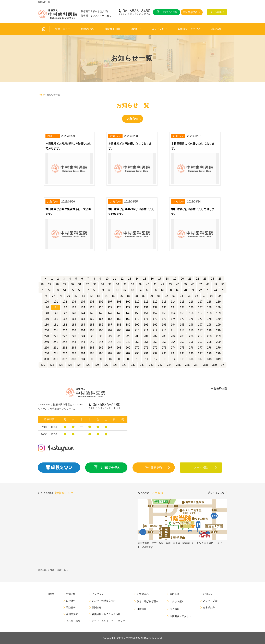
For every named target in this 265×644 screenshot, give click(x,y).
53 (57, 290)
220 (47, 336)
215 (182, 330)
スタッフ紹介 (159, 29)
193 (164, 325)
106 (101, 302)
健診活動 (142, 609)
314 (173, 359)
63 (132, 290)
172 (155, 319)
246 (101, 342)
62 (125, 290)
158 (209, 313)
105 (92, 302)
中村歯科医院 (219, 388)
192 (155, 325)
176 (191, 319)
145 (92, 313)
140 (47, 313)
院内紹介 (136, 29)
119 (218, 302)
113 (164, 302)
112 (155, 302)
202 (65, 330)
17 (160, 279)
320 (43, 365)
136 (191, 307)
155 (182, 313)
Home (41, 95)
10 (107, 279)
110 (137, 302)
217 (200, 330)
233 (164, 336)
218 (209, 330)
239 (218, 336)
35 (110, 284)
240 (47, 342)
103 (74, 302)
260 (47, 348)
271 (146, 348)
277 (200, 348)
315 (182, 359)
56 (80, 290)
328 (115, 365)
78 (61, 296)
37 (125, 284)
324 (79, 365)
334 (169, 365)
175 (182, 319)
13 (130, 279)
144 (83, 313)
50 (223, 284)
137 (200, 307)
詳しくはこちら (216, 492)
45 (185, 284)
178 (209, 319)
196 (191, 325)
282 (65, 353)
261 (56, 348)
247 (110, 342)
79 (68, 296)
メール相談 (201, 467)
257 (200, 342)
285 (92, 353)
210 (137, 330)
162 (65, 319)
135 (182, 307)
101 (56, 302)
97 (204, 296)
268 (119, 348)
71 (193, 290)
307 (110, 359)
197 (200, 325)
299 (218, 353)
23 (205, 279)
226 (101, 336)
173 (164, 319)
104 (83, 302)
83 (99, 296)
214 (173, 330)
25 (220, 279)
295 (182, 353)
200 (47, 330)
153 (164, 313)
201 (56, 330)
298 (209, 353)
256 (191, 342)
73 (208, 290)
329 (124, 365)
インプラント (99, 594)
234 (173, 336)
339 (215, 365)
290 (137, 353)
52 (50, 290)
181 (56, 325)
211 (146, 330)
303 (74, 359)
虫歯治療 (71, 594)
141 (56, 313)
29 (65, 284)
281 (56, 353)
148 (119, 313)
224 (83, 336)
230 (137, 336)
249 (128, 342)
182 (65, 325)
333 (160, 365)
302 (65, 359)
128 (119, 307)
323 (70, 365)
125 (92, 307)
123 (74, 307)
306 (101, 359)
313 (164, 359)
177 (200, 319)
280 (47, 353)
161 (56, 319)
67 (163, 290)
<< (45, 279)
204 (83, 330)
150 (137, 313)
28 (57, 284)
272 (155, 348)
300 (47, 359)
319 (218, 359)
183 (74, 325)
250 (137, 342)
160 (47, 319)
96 (197, 296)
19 (175, 279)
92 (166, 296)
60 (110, 290)
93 (174, 296)
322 (61, 365)
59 (102, 290)
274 (173, 348)
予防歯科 (71, 607)
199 (218, 325)
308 (119, 359)
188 (119, 325)
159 (218, 313)
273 (164, 348)
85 (114, 296)
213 (164, 330)
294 (173, 353)
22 (197, 279)
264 (83, 348)
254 (173, 342)
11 (115, 279)
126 (101, 307)
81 (83, 296)
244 (83, 342)
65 (148, 290)
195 (182, 325)
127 (110, 307)
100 (47, 302)
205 (92, 330)
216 (191, 330)
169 (128, 319)
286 (101, 353)
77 (53, 296)
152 (155, 313)
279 (218, 348)
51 (42, 290)
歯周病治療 (72, 614)
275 (182, 348)
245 (92, 342)
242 (65, 342)
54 (65, 290)
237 (200, 336)
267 (110, 348)
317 (200, 359)
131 (146, 307)
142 (65, 313)
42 (163, 284)
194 (173, 325)
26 (42, 284)
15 (145, 279)
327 (106, 365)
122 (65, 307)
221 (56, 336)
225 (92, 336)
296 (191, 353)
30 (72, 284)
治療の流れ (87, 29)
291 (146, 353)
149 (128, 313)
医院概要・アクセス (189, 29)
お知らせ (132, 119)
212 (155, 330)
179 (218, 319)
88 (136, 296)
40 (148, 284)
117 (200, 302)
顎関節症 (97, 607)
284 (83, 353)
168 (119, 319)
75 (223, 290)
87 (129, 296)
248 (119, 342)
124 (83, 307)
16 (152, 279)
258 (209, 342)
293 (164, 353)
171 (146, 319)
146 (101, 313)
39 (140, 284)
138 (209, 307)
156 (191, 313)
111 (146, 302)
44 (178, 284)
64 (140, 290)
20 (182, 279)
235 (182, 336)
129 (128, 307)
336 (188, 365)
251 (146, 342)
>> (223, 365)
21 (190, 279)
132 (155, 307)
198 (209, 325)
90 (151, 296)
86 (121, 296)
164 (83, 319)
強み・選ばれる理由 (148, 601)
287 (110, 353)
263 (74, 348)
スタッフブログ (211, 601)
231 (146, 336)
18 (167, 279)
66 (155, 290)
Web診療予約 (154, 467)
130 (137, 307)
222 (65, 336)
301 (56, 359)
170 (137, 319)
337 (196, 365)
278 (209, 348)
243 (74, 342)
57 (87, 290)
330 (133, 365)
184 (83, 325)
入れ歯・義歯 (73, 621)
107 (110, 302)
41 (155, 284)
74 (215, 290)
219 (218, 330)
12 (122, 279)
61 (117, 290)
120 (47, 307)
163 (74, 319)
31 (80, 284)
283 (74, 353)
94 (182, 296)
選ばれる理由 (112, 29)
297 (200, 353)
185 (92, 325)
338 (206, 365)
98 (212, 296)
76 (46, 296)
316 (191, 359)
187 (110, 325)
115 (182, 302)
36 (117, 284)
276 (191, 348)
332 (151, 365)
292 (155, 353)
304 (83, 359)
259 (218, 342)
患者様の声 (209, 607)
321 (52, 365)
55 (72, 290)
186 (101, 325)
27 (50, 284)
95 (189, 296)
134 (173, 307)
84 (106, 296)
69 (178, 290)
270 (137, 348)
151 (146, 313)
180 (47, 325)
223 (74, 336)
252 (155, 342)
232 (155, 336)
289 (128, 353)
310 (137, 359)
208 (119, 330)
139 (218, 307)
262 (65, 348)
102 (65, 302)
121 (56, 307)
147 (110, 313)
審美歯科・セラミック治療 (106, 614)
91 (159, 296)
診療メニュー (63, 29)
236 (191, 336)
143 (74, 313)
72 (200, 290)
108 (119, 302)
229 (128, 336)
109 (128, 302)
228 (119, 336)
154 (173, 313)
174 (173, 319)
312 (155, 359)
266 (101, 348)
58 (95, 290)
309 (128, 359)
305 (92, 359)
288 (119, 353)
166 (101, 319)
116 (191, 302)
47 (200, 284)
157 (200, 313)
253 (164, 342)
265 (92, 348)
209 (128, 330)
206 (101, 330)
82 (91, 296)
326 (97, 365)
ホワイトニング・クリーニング (109, 621)
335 (178, 365)
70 (185, 290)
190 (137, 325)
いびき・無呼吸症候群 (104, 601)
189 (128, 325)
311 (146, 359)
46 (193, 284)
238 (209, 336)
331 (142, 365)
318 (209, 359)
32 (87, 284)
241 (56, 342)
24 (212, 279)
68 (170, 290)
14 (137, 279)
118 (209, 302)
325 (88, 365)
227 (110, 336)
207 (110, 330)
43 (170, 284)
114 (173, 302)
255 (182, 342)
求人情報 (216, 29)
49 (215, 284)
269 (128, 348)
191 (146, 325)
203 (74, 330)
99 (219, 296)
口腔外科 (71, 601)
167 (110, 319)
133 (164, 307)
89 (144, 296)
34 (102, 284)
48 (208, 284)
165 (92, 319)
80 (76, 296)
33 (95, 284)
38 (132, 284)
